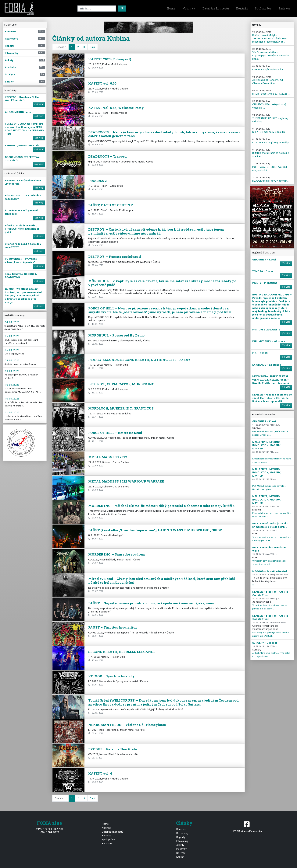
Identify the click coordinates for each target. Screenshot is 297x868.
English (180, 857)
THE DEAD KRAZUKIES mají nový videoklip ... (270, 118)
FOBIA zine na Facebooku (247, 826)
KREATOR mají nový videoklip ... (270, 131)
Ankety (180, 845)
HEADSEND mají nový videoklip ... (271, 179)
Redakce (284, 8)
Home (171, 8)
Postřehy (181, 849)
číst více (39, 104)
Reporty (181, 837)
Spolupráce (263, 8)
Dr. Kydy (181, 853)
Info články (182, 841)
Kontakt (242, 8)
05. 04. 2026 (12, 336)
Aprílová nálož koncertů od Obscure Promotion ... (268, 80)
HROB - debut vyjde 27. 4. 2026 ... (271, 92)
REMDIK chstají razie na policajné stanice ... (271, 153)
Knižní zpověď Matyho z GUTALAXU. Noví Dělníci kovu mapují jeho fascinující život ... (270, 37)
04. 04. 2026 (12, 322)
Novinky (189, 8)
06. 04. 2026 (12, 350)
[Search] (97, 9)
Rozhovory (182, 833)
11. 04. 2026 (12, 412)
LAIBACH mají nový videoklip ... (269, 68)
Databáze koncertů (216, 8)
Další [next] (93, 47)
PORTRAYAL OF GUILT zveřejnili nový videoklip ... (270, 167)
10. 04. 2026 (12, 371)
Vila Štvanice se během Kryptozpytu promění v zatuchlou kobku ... (271, 54)
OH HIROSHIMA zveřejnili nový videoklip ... (269, 104)
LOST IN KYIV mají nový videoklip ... (272, 141)
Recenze (181, 829)
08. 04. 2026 (12, 360)
